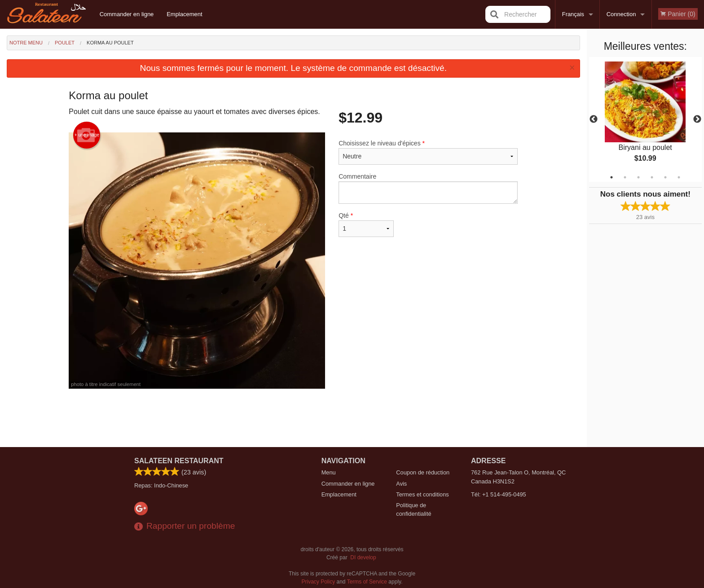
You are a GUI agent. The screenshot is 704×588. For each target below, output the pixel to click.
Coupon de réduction (423, 472)
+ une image (87, 135)
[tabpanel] (645, 119)
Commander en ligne (127, 14)
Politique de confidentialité (414, 509)
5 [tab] (665, 177)
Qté (366, 224)
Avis (401, 484)
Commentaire (428, 188)
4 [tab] (652, 177)
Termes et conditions (422, 494)
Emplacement (184, 14)
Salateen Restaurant (179, 461)
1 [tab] (612, 177)
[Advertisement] (293, 418)
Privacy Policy (319, 582)
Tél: (499, 494)
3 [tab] (638, 177)
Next (697, 119)
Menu (329, 472)
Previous (594, 119)
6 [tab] (679, 177)
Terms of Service (367, 582)
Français (573, 14)
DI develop (363, 557)
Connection (621, 14)
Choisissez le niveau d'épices (428, 152)
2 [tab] (625, 177)
